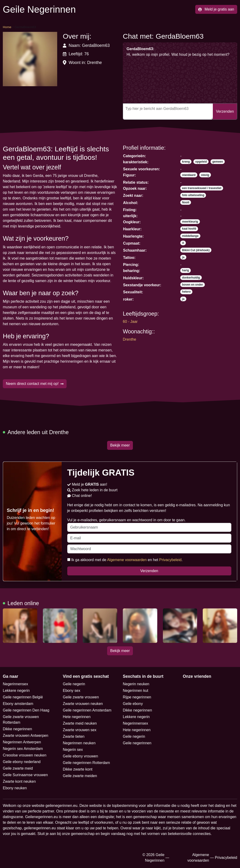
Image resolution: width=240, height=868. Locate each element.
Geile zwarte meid (18, 768)
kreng (186, 162)
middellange (190, 236)
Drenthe (129, 339)
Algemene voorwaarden (127, 560)
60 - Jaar (130, 322)
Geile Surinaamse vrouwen (25, 775)
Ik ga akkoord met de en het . (125, 560)
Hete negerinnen (77, 717)
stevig (205, 175)
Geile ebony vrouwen (80, 756)
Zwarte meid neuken (80, 723)
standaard (189, 175)
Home (7, 27)
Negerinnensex (15, 684)
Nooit (186, 202)
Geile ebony (133, 704)
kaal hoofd (189, 229)
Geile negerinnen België (23, 697)
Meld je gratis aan (216, 9)
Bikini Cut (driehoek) (196, 250)
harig (186, 270)
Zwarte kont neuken (19, 781)
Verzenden (225, 111)
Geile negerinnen (137, 743)
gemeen (218, 162)
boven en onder (193, 285)
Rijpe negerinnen (137, 697)
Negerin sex (73, 750)
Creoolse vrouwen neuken (25, 755)
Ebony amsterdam (18, 704)
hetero (186, 292)
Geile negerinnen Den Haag (26, 710)
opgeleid (201, 162)
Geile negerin (74, 684)
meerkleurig (190, 222)
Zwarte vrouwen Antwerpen (26, 736)
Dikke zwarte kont (78, 769)
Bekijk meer (120, 445)
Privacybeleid (170, 560)
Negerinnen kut (136, 691)
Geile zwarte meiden (80, 776)
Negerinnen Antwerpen (22, 742)
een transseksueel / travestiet (202, 188)
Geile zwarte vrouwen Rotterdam (21, 720)
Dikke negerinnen (17, 729)
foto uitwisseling (193, 195)
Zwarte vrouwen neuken (83, 704)
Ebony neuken (15, 788)
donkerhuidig (191, 278)
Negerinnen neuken (79, 743)
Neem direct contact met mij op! (35, 384)
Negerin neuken (136, 684)
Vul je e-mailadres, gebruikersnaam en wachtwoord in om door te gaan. (149, 525)
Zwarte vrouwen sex (80, 730)
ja (183, 257)
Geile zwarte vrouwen (81, 697)
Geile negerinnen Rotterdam (86, 763)
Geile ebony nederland (22, 762)
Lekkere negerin (16, 691)
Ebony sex (72, 691)
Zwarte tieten (74, 736)
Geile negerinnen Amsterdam (87, 710)
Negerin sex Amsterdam (23, 749)
